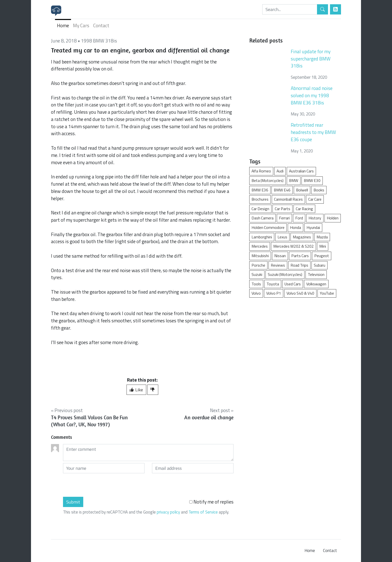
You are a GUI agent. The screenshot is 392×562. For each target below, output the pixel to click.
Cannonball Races (288, 199)
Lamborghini (262, 237)
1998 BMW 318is (99, 41)
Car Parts (282, 209)
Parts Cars (300, 256)
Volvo (256, 293)
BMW (294, 180)
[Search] (290, 9)
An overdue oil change (209, 417)
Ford (299, 218)
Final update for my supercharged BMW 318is (311, 59)
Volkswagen (316, 284)
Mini (323, 246)
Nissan (280, 256)
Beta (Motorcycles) (267, 180)
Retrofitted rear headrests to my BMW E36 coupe (313, 132)
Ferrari (284, 218)
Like (136, 390)
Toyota (273, 284)
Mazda (322, 237)
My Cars (81, 25)
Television (316, 274)
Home (63, 25)
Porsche (258, 265)
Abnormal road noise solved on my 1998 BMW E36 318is (312, 95)
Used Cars (293, 284)
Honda (295, 227)
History (315, 218)
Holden (333, 218)
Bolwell (302, 190)
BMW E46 (282, 190)
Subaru (319, 265)
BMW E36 (260, 190)
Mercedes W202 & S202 (293, 246)
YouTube (327, 293)
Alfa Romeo (261, 171)
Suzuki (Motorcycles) (285, 274)
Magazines (302, 237)
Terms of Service (203, 512)
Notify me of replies (211, 502)
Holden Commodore (268, 227)
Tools (256, 284)
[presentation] (101, 485)
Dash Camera (262, 218)
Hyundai (313, 227)
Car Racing (304, 209)
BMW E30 (312, 180)
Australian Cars (301, 171)
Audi (280, 171)
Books (319, 190)
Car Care (315, 199)
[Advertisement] (295, 340)
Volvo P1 (274, 293)
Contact (101, 25)
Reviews (278, 265)
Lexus (282, 237)
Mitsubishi (260, 256)
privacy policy (168, 512)
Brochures (260, 199)
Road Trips (299, 265)
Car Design (260, 209)
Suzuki (257, 274)
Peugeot (322, 256)
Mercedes (260, 246)
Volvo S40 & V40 (300, 293)
